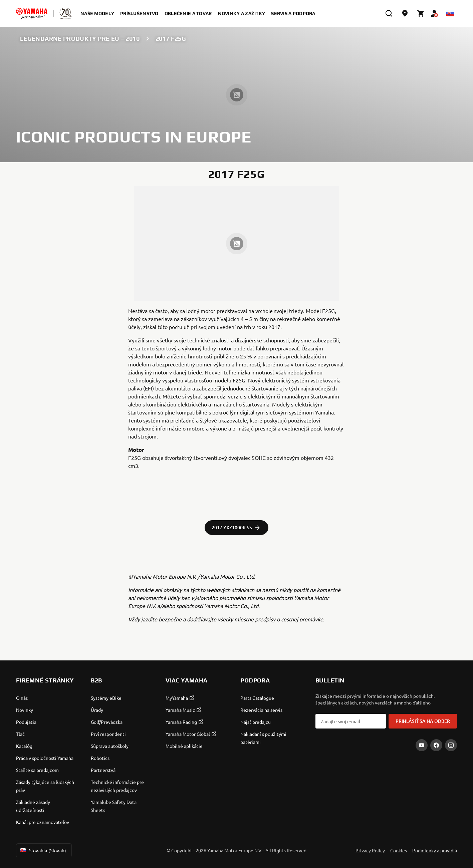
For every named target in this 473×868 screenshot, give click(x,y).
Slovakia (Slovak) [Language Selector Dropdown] (43, 850)
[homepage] (32, 13)
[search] (389, 13)
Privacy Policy (370, 850)
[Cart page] (421, 13)
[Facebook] (436, 745)
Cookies (399, 850)
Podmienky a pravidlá (435, 850)
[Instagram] (451, 745)
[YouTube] (422, 745)
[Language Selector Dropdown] (450, 13)
